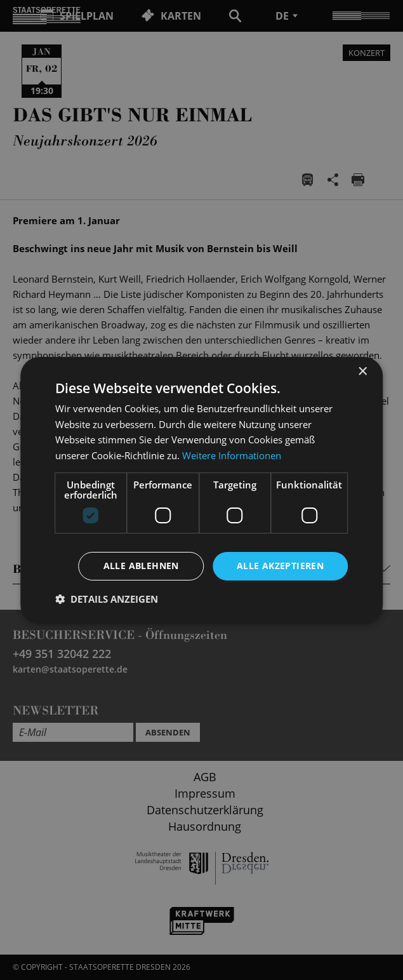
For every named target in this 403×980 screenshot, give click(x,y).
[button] (107, 599)
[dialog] (201, 490)
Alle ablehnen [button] (141, 566)
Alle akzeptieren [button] (280, 566)
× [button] (362, 371)
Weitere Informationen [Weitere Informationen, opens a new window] (232, 455)
